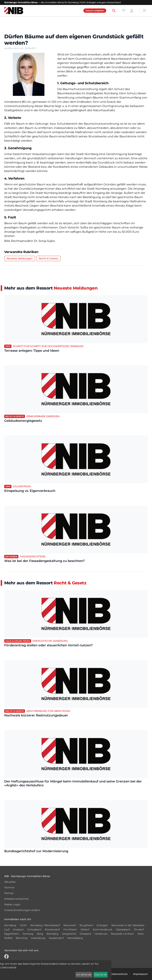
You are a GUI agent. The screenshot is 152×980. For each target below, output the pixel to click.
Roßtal (8, 938)
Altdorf (85, 930)
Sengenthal (69, 934)
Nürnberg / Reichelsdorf (45, 925)
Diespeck (85, 934)
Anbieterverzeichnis (16, 899)
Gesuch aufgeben (95, 11)
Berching (22, 938)
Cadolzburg (38, 938)
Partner (9, 893)
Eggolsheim (12, 934)
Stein (141, 934)
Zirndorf (139, 930)
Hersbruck (101, 934)
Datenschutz (119, 974)
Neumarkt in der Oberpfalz (128, 925)
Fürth (23, 925)
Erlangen (102, 925)
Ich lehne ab (84, 975)
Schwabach (34, 930)
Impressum (140, 974)
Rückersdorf (52, 930)
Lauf (7, 930)
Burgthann (86, 925)
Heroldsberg (75, 938)
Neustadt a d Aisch (122, 934)
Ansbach (18, 930)
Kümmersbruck (103, 930)
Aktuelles (10, 882)
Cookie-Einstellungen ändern (22, 910)
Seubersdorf (56, 938)
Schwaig (28, 934)
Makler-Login (12, 904)
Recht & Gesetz (48, 258)
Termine (9, 887)
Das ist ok (100, 975)
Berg (40, 934)
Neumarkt (70, 925)
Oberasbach (123, 930)
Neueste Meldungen (20, 258)
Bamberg (53, 934)
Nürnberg (10, 925)
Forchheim (70, 930)
